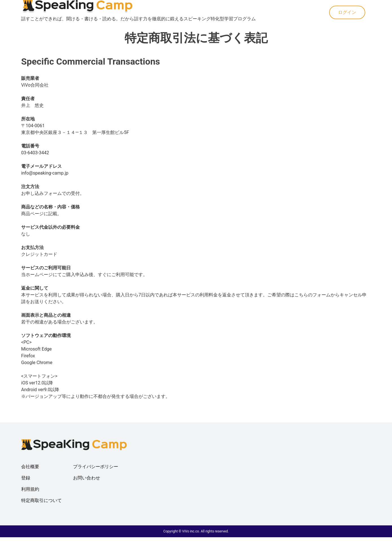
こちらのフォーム (312, 295)
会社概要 (30, 467)
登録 (26, 478)
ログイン (347, 12)
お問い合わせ (87, 478)
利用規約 (30, 489)
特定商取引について (41, 500)
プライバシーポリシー (96, 467)
